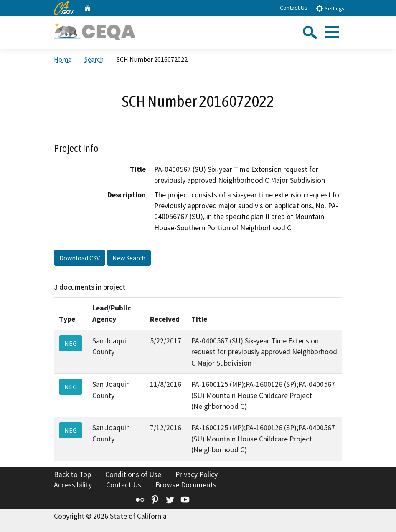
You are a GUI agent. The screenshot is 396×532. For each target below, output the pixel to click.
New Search (129, 258)
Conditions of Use (133, 474)
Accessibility (73, 485)
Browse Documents (186, 485)
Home (63, 59)
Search (94, 59)
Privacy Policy (197, 474)
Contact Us (294, 8)
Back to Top (72, 474)
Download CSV (80, 258)
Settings (330, 8)
